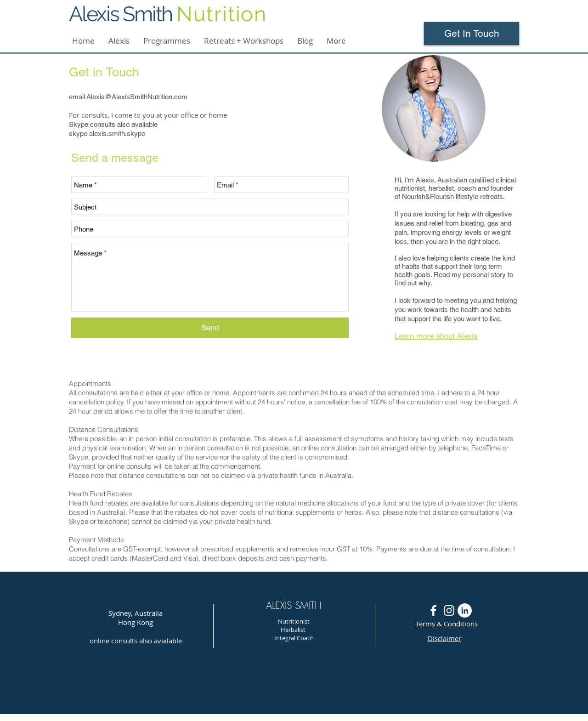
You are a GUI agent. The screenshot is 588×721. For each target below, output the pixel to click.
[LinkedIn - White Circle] (465, 610)
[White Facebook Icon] (433, 610)
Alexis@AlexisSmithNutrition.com (137, 97)
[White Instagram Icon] (449, 610)
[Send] (210, 328)
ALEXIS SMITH (294, 605)
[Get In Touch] (472, 34)
